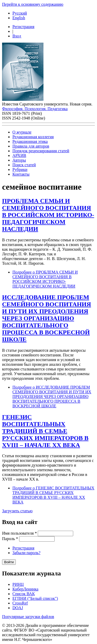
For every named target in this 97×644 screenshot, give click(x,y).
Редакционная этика (30, 141)
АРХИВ (19, 155)
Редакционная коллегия (33, 137)
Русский (20, 13)
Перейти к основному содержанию (33, 4)
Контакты (21, 174)
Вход (17, 36)
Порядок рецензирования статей (41, 151)
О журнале (22, 132)
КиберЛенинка (25, 589)
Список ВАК (24, 594)
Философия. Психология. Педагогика (35, 109)
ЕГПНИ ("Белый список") (35, 598)
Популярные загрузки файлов (28, 617)
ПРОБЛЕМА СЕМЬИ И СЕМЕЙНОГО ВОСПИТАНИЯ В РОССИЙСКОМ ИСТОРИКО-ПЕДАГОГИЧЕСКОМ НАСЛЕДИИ (48, 215)
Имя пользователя (19, 533)
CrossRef (20, 603)
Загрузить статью (17, 511)
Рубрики (20, 170)
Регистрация (23, 27)
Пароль (10, 539)
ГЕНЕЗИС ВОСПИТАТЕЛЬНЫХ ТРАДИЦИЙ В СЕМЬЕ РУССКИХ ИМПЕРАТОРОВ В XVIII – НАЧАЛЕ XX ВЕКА (45, 431)
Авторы (19, 160)
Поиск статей (24, 165)
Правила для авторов (31, 146)
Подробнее (45, 279)
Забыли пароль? (26, 553)
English (19, 18)
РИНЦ (18, 584)
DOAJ (18, 608)
